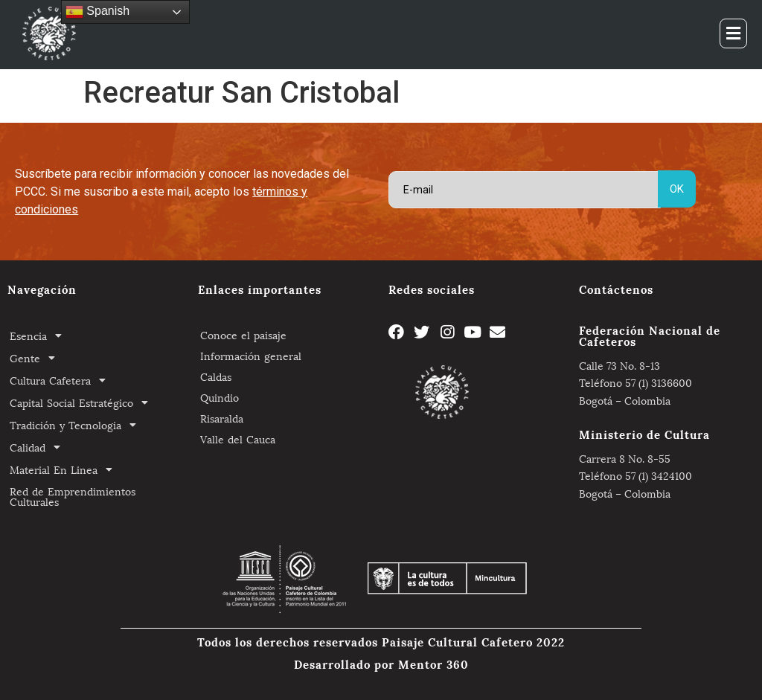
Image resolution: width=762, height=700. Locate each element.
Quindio (220, 397)
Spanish (97, 12)
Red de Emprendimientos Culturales (73, 496)
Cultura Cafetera (62, 380)
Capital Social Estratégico (83, 402)
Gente (36, 358)
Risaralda (222, 418)
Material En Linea (65, 469)
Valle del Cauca (238, 439)
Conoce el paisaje (243, 334)
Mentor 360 (433, 664)
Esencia (40, 335)
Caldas (216, 376)
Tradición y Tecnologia (77, 425)
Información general (251, 355)
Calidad (39, 447)
